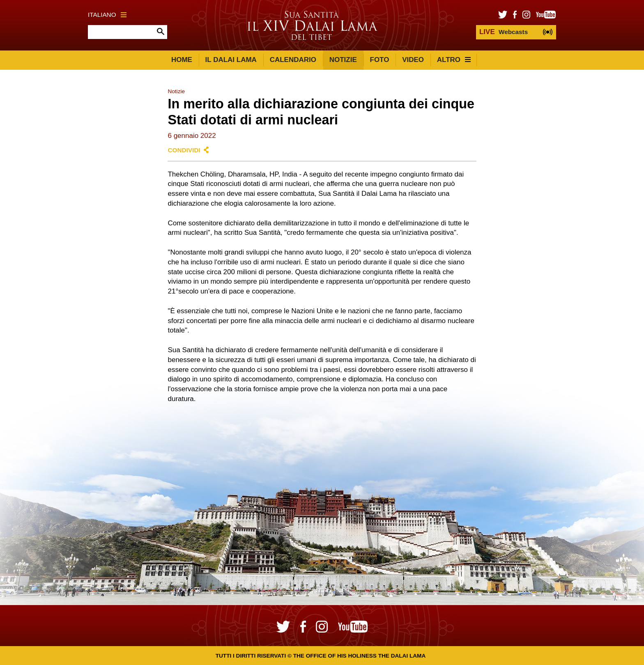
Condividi (184, 150)
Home (182, 60)
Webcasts (504, 32)
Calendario (293, 60)
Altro (454, 60)
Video (413, 60)
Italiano (107, 15)
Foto (380, 60)
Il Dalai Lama (231, 60)
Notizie (343, 60)
